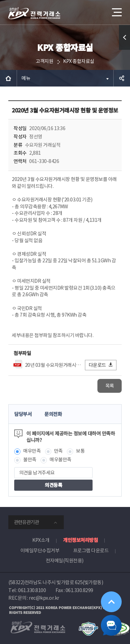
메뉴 (26, 78)
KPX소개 (41, 540)
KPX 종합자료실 (79, 61)
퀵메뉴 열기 (125, 50)
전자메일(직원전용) (65, 561)
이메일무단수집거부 (40, 551)
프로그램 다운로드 (91, 551)
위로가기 (111, 602)
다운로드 (101, 365)
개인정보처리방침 (80, 540)
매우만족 (32, 451)
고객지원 (44, 61)
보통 (80, 451)
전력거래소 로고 (34, 13)
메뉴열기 (116, 10)
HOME (8, 78)
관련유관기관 (26, 522)
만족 (58, 451)
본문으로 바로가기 (0, 0)
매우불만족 (60, 460)
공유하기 (122, 78)
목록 (110, 386)
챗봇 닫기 (111, 625)
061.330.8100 (32, 590)
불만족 (30, 460)
